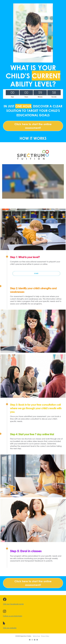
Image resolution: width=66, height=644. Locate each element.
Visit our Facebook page (13, 604)
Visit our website (10, 628)
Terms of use (36, 636)
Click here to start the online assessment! (33, 126)
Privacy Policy (45, 636)
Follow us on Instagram (13, 616)
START (36, 273)
